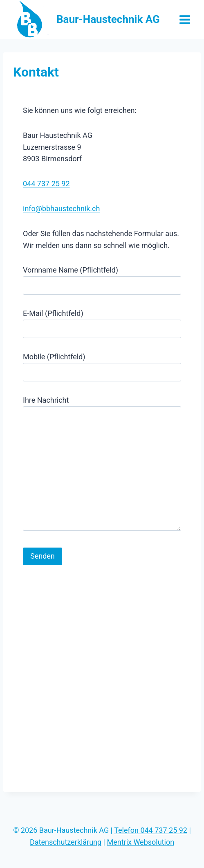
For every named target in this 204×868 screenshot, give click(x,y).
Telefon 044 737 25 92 (151, 830)
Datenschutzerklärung (66, 842)
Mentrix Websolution (140, 842)
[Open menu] (185, 19)
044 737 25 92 (46, 184)
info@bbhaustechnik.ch (61, 209)
